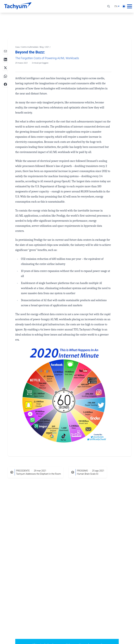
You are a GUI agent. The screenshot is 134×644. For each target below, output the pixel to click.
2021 (48, 47)
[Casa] (18, 6)
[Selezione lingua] (117, 6)
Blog (42, 47)
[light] (124, 6)
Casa (18, 47)
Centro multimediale (30, 47)
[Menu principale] (130, 6)
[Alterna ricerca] (109, 6)
